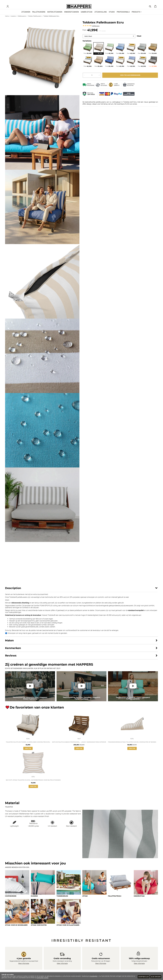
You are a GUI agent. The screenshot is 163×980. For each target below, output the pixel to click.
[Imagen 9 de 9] (69, 915)
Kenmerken (13, 651)
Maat (139, 39)
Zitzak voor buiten (39, 929)
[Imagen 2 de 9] (43, 886)
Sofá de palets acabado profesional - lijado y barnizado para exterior (79, 745)
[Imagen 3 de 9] (69, 886)
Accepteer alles (140, 977)
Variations (87, 44)
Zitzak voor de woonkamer (16, 929)
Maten (9, 643)
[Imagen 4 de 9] (94, 886)
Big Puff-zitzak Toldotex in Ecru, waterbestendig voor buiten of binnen (33, 784)
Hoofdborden (11, 900)
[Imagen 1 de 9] (17, 886)
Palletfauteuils (115, 900)
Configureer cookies (47, 978)
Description (13, 591)
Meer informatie (24, 967)
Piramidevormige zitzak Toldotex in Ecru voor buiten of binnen (132, 745)
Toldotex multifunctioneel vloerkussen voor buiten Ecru (28, 745)
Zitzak (85, 900)
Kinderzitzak (139, 900)
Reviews (96, 29)
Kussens (34, 900)
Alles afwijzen (155, 977)
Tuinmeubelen (62, 900)
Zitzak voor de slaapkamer (68, 929)
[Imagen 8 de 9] (43, 915)
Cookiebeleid (94, 976)
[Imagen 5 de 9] (120, 886)
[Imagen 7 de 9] (17, 915)
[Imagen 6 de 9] (146, 886)
